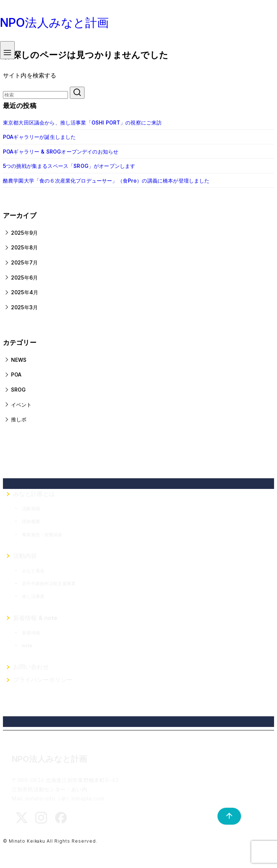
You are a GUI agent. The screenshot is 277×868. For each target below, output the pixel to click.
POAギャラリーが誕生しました (39, 137)
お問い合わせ (31, 667)
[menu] (7, 50)
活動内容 (25, 556)
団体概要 (31, 521)
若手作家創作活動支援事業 (49, 584)
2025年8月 (24, 247)
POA (16, 374)
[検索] (35, 95)
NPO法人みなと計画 (55, 23)
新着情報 (31, 633)
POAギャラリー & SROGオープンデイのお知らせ (61, 152)
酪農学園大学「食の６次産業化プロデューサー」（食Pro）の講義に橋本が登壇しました (106, 181)
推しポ (19, 419)
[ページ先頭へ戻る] (226, 816)
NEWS (19, 360)
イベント (21, 405)
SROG (19, 390)
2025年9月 (24, 233)
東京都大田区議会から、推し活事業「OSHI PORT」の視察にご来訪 (82, 123)
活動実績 (31, 509)
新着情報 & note (35, 618)
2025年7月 (24, 262)
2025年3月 (24, 307)
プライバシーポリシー (43, 680)
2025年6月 (24, 278)
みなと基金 (33, 571)
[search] (77, 93)
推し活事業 (33, 596)
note (27, 646)
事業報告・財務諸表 (42, 535)
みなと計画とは (34, 494)
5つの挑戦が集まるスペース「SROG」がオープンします (69, 166)
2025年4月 (25, 292)
